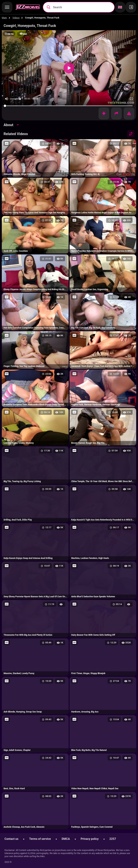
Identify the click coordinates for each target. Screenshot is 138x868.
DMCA (66, 839)
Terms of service (40, 839)
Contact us (11, 839)
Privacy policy (90, 839)
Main (4, 18)
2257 (113, 839)
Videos (16, 18)
